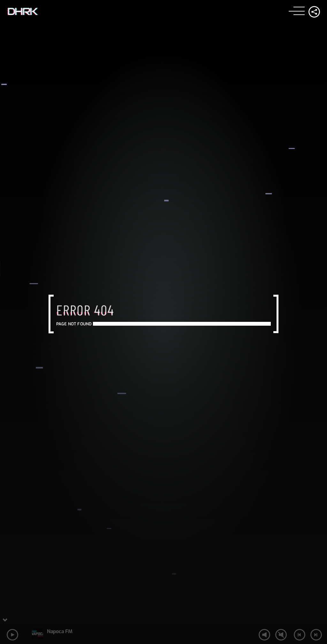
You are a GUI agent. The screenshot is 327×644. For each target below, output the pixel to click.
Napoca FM (60, 631)
